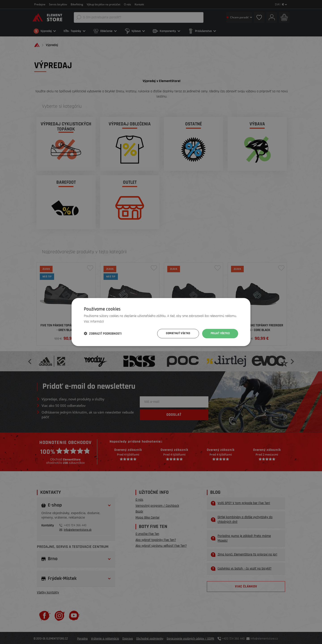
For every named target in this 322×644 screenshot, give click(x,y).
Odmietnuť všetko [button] (175, 334)
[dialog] (161, 322)
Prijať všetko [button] (219, 334)
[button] (103, 334)
